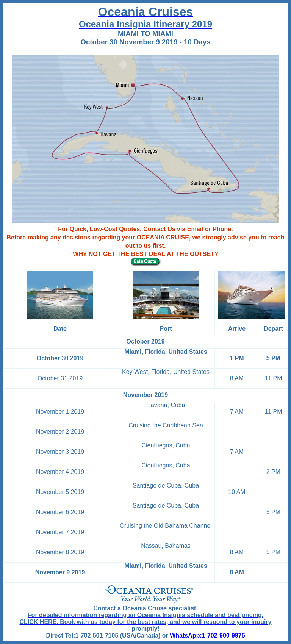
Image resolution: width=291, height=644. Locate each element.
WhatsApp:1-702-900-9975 (207, 635)
